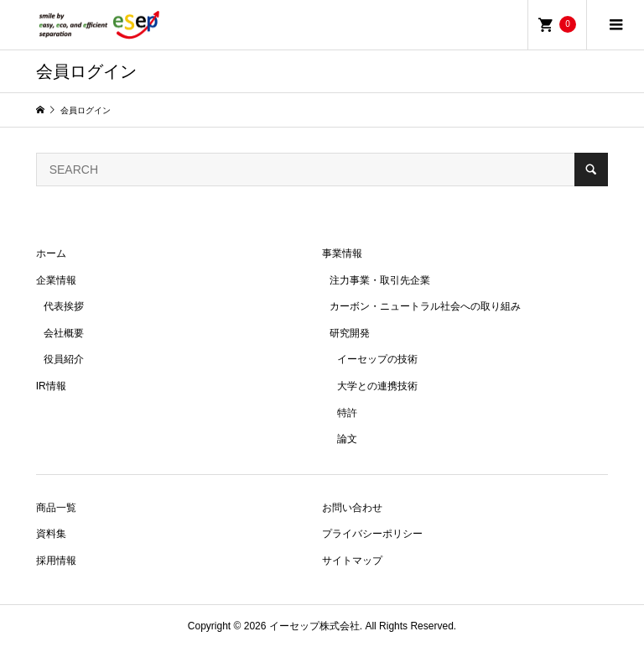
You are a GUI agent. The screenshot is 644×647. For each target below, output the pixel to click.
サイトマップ (352, 561)
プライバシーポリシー (372, 534)
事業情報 (342, 253)
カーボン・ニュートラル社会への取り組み (425, 306)
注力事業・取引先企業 (380, 280)
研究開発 (350, 333)
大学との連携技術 (377, 386)
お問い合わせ (352, 508)
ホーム (51, 253)
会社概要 (64, 333)
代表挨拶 (64, 306)
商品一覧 (56, 508)
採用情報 (56, 561)
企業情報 (56, 280)
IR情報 (51, 386)
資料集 (51, 534)
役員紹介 (64, 359)
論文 (347, 439)
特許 (347, 413)
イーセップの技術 (377, 359)
